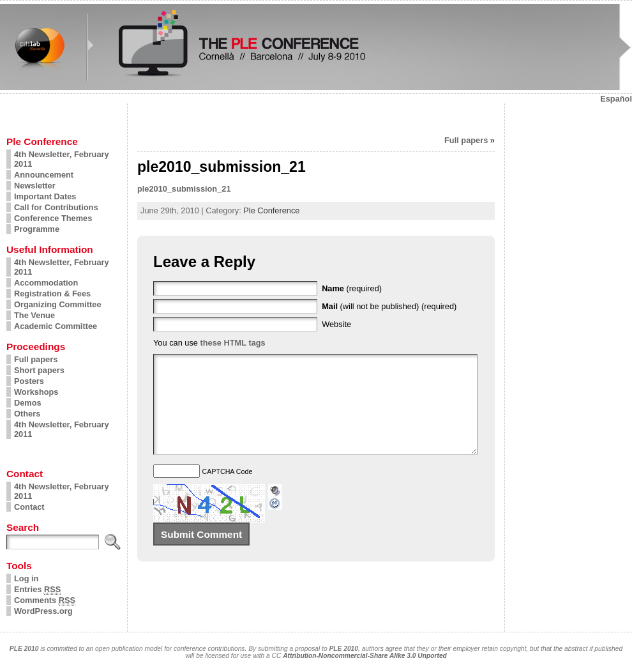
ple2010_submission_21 (184, 189)
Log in (26, 578)
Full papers (36, 359)
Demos (28, 403)
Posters (29, 381)
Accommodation (46, 283)
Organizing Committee (58, 304)
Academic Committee (56, 326)
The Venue (34, 315)
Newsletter (35, 186)
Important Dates (45, 196)
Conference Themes (53, 218)
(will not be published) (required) (389, 306)
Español (616, 99)
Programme (37, 229)
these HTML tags (233, 343)
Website (336, 324)
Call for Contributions (56, 207)
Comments (45, 600)
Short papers (39, 370)
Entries (37, 590)
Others (27, 414)
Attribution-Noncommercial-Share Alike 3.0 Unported (365, 656)
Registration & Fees (52, 294)
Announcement (44, 175)
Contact (29, 507)
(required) (352, 288)
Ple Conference (271, 210)
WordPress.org (43, 611)
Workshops (36, 392)
